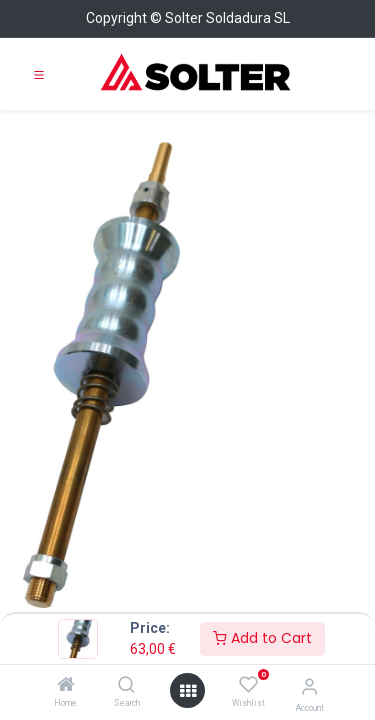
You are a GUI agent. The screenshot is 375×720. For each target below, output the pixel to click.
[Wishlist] (248, 685)
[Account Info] (309, 686)
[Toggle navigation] (39, 74)
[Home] (66, 686)
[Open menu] (188, 691)
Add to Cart (262, 638)
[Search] (126, 686)
